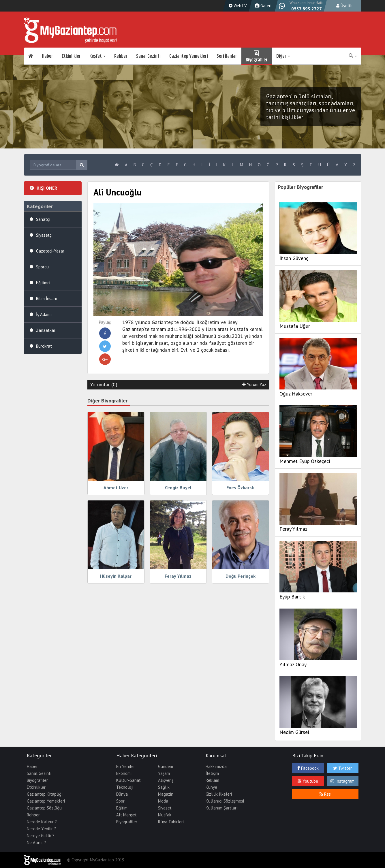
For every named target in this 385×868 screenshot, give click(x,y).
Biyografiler (257, 56)
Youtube (308, 781)
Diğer (283, 56)
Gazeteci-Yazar (50, 251)
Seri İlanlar (227, 56)
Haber (47, 56)
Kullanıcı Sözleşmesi (225, 801)
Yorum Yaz (254, 384)
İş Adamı (44, 314)
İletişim (212, 773)
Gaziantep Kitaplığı (45, 794)
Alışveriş (166, 780)
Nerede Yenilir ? (41, 829)
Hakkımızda (216, 766)
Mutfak (165, 815)
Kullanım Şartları (222, 808)
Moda (163, 801)
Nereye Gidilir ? (41, 836)
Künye (211, 787)
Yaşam (164, 773)
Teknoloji (125, 787)
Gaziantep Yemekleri (189, 56)
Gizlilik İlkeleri (219, 794)
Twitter (342, 768)
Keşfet (97, 56)
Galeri (262, 6)
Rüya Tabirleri (171, 822)
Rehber (121, 56)
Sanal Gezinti (148, 56)
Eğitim (122, 808)
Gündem (166, 766)
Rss (325, 794)
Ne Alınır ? (36, 842)
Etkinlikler (71, 56)
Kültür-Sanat (128, 780)
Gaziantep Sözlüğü (44, 808)
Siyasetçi (44, 235)
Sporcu (42, 267)
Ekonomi (124, 773)
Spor (120, 801)
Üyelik (344, 6)
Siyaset (165, 808)
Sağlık (164, 787)
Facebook (308, 768)
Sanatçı (43, 219)
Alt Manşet (126, 815)
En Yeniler (126, 766)
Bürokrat (44, 346)
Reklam (212, 780)
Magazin (166, 794)
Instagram (342, 781)
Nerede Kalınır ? (42, 822)
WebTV (237, 6)
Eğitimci (43, 283)
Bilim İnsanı (47, 299)
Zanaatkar (46, 330)
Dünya (122, 794)
